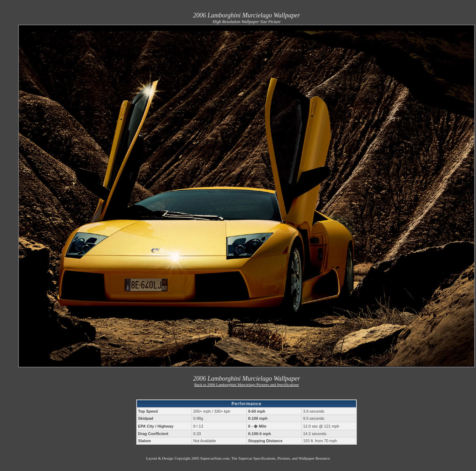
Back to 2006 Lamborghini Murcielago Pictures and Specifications (247, 385)
